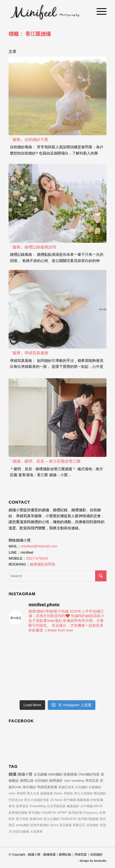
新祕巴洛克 (66, 787)
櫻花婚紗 (100, 793)
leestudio (100, 861)
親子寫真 (22, 819)
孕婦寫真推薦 (47, 787)
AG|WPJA (49, 813)
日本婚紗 (81, 787)
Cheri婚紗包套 (89, 774)
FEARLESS (69, 819)
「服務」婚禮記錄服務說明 (32, 247)
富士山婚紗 (52, 819)
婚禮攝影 (56, 780)
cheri (12, 793)
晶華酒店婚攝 (18, 813)
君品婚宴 (66, 825)
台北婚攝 (40, 774)
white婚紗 (23, 825)
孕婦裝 (68, 793)
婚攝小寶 (25, 774)
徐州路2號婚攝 (88, 819)
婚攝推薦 (47, 793)
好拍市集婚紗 (40, 825)
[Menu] (99, 11)
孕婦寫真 (92, 780)
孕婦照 (21, 793)
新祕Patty (36, 819)
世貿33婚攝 (21, 832)
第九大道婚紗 (83, 793)
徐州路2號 (75, 813)
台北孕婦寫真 (56, 806)
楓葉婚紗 (73, 806)
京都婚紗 (95, 787)
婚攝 (12, 774)
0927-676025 (37, 558)
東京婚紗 (35, 813)
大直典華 (36, 832)
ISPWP (62, 813)
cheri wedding (74, 780)
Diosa (54, 825)
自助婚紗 (41, 780)
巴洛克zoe (16, 800)
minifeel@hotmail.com (39, 546)
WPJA (98, 806)
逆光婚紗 (93, 825)
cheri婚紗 (55, 774)
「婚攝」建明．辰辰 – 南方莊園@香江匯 (45, 461)
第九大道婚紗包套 (37, 800)
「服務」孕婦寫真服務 (28, 353)
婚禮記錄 (27, 781)
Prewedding (38, 806)
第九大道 (33, 793)
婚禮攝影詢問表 (42, 564)
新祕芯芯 (79, 825)
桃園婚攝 (83, 800)
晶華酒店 (22, 806)
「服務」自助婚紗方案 (28, 139)
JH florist (56, 800)
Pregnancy (91, 813)
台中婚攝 (87, 806)
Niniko (58, 793)
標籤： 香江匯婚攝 (30, 34)
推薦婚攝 (70, 774)
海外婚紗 (29, 787)
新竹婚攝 (70, 800)
